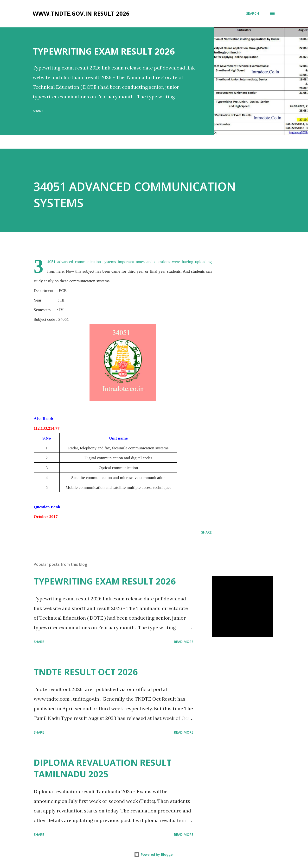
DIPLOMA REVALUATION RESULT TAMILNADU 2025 (103, 768)
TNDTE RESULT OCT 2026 (86, 672)
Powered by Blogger (154, 854)
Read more (184, 642)
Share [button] (38, 111)
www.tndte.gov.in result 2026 (81, 13)
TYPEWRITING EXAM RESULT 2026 (104, 51)
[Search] (253, 13)
